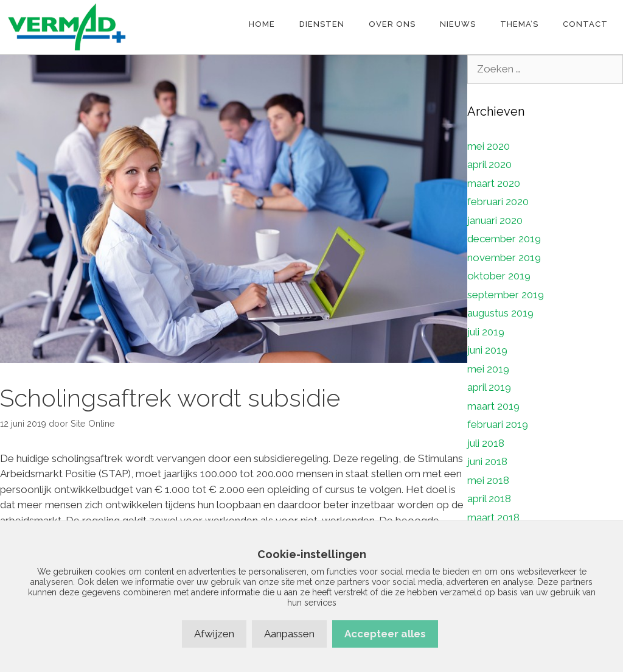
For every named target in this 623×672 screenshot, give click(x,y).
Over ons (392, 24)
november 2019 (504, 257)
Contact (585, 24)
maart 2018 (493, 517)
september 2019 (506, 295)
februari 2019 (498, 424)
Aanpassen (289, 634)
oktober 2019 (499, 276)
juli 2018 (486, 443)
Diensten (322, 24)
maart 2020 (494, 183)
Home (262, 24)
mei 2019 (488, 369)
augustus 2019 (500, 313)
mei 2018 (488, 480)
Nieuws (458, 24)
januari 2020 (495, 220)
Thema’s (519, 24)
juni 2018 (487, 461)
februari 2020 (498, 201)
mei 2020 (489, 146)
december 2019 (504, 239)
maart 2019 (493, 406)
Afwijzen (214, 634)
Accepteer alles (385, 634)
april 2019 (489, 387)
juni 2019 (487, 350)
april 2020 (489, 164)
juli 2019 (486, 332)
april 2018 (489, 499)
